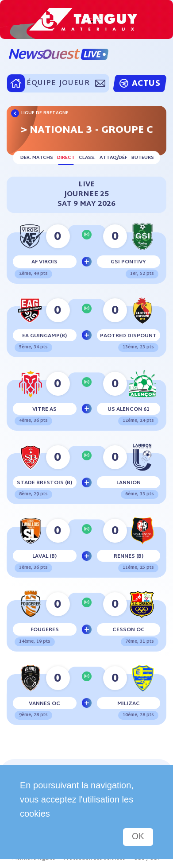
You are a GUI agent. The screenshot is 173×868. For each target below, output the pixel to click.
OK (138, 837)
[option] (86, 19)
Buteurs (143, 158)
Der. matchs (37, 158)
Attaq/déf (113, 158)
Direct (66, 158)
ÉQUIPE (41, 83)
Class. (87, 158)
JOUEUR (74, 83)
